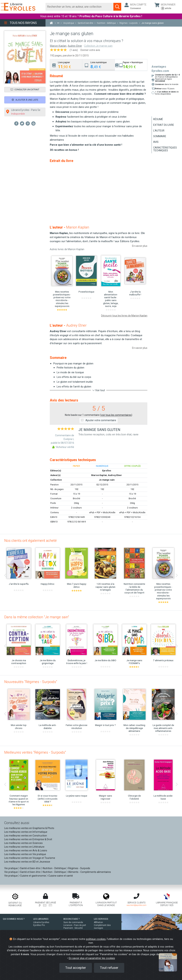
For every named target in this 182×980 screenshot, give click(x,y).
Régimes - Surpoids (79, 868)
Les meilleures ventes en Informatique (26, 832)
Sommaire (160, 136)
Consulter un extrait (25, 90)
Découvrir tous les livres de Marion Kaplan (124, 316)
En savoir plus (140, 246)
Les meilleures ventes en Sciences (23, 843)
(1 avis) (74, 50)
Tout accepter (76, 968)
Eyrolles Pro (39, 925)
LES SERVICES (101, 919)
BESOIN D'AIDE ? (72, 919)
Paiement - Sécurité (73, 928)
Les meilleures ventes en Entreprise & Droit (28, 839)
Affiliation (98, 922)
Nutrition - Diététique (54, 868)
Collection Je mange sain (98, 46)
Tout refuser (109, 968)
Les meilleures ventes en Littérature (24, 847)
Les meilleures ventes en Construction (26, 836)
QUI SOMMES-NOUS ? (14, 919)
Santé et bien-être (30, 868)
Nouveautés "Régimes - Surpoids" (31, 682)
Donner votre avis (90, 50)
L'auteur (159, 131)
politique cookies (96, 939)
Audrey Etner (75, 46)
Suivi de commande (73, 922)
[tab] (66, 65)
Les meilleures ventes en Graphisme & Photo (29, 828)
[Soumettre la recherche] (117, 7)
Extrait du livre (164, 125)
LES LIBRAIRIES (41, 919)
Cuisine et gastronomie (33, 876)
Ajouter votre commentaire (99, 420)
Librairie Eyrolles (41, 922)
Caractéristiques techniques (165, 149)
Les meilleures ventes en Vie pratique (25, 854)
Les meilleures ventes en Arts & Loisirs (26, 850)
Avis (156, 142)
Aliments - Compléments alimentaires (90, 872)
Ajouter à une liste (25, 100)
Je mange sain (107, 480)
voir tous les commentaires (116, 415)
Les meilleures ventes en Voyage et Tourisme (30, 858)
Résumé (158, 119)
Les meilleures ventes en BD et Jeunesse (27, 862)
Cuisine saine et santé (61, 876)
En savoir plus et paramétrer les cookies (92, 958)
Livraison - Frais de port (75, 925)
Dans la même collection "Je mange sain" (37, 617)
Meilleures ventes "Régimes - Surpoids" (35, 752)
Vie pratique (11, 868)
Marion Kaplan (58, 46)
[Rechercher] (80, 7)
